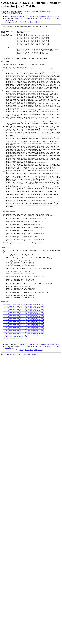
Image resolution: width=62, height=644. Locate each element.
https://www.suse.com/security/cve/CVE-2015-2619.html (24, 370)
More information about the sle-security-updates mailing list (20, 417)
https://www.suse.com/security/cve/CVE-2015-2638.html (24, 379)
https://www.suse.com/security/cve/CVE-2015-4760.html (24, 397)
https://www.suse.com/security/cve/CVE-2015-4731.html (24, 388)
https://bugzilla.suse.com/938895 (16, 401)
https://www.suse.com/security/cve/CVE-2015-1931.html (24, 362)
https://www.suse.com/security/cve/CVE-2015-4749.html (24, 395)
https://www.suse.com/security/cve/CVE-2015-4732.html (24, 390)
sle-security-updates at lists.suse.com (38, 11)
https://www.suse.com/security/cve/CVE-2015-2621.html (24, 372)
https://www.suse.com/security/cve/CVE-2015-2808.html (24, 382)
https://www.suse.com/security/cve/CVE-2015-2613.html (24, 368)
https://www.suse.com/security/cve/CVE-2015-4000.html (24, 384)
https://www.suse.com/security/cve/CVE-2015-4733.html (24, 391)
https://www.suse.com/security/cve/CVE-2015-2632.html (24, 375)
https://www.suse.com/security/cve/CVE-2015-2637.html (24, 377)
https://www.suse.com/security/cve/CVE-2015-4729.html (24, 386)
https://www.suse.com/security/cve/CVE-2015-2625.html (24, 373)
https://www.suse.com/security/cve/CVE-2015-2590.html (24, 364)
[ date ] (21, 22)
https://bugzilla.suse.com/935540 (16, 399)
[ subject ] (34, 22)
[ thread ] (27, 22)
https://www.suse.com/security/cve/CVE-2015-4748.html (24, 393)
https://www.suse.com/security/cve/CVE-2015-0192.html (24, 361)
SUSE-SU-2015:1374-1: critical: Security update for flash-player (38, 16)
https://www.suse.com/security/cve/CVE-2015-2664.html (24, 381)
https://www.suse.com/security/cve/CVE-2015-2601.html (24, 366)
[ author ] (40, 22)
